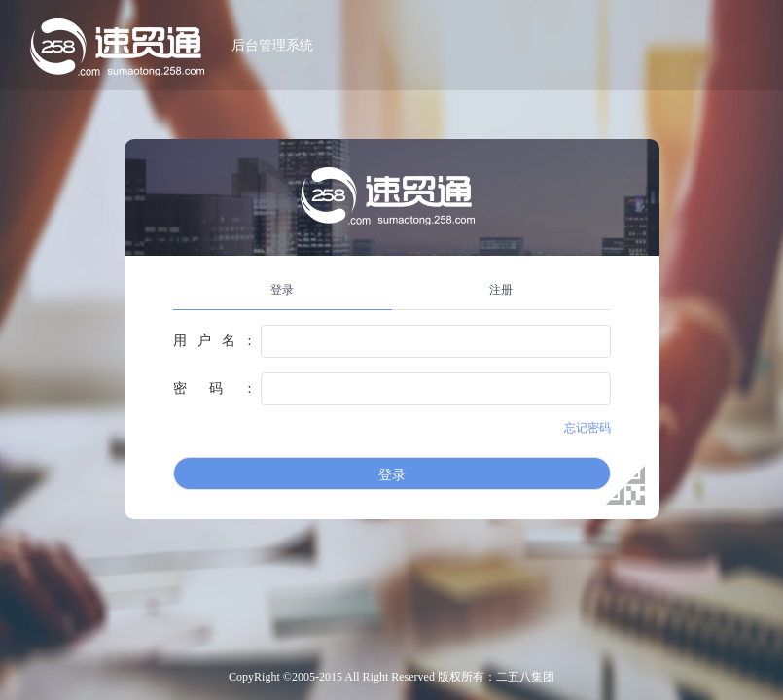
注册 (501, 290)
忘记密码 (587, 428)
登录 (282, 290)
